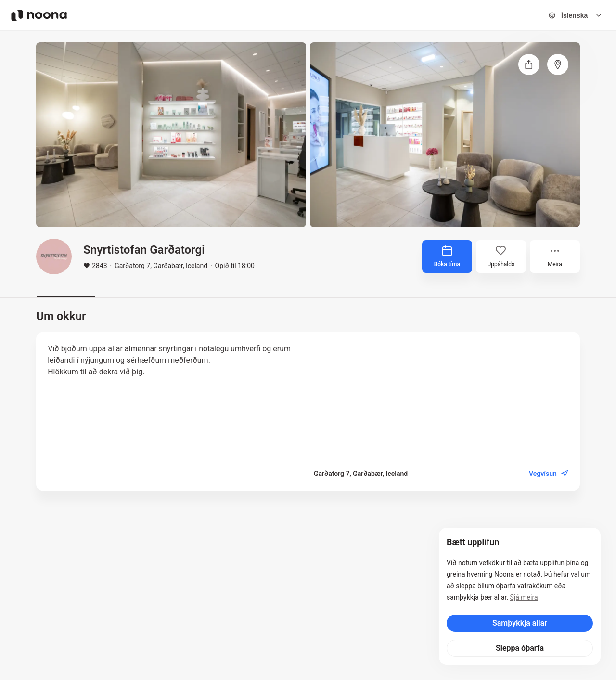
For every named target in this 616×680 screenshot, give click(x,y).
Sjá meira (524, 597)
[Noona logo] (39, 15)
